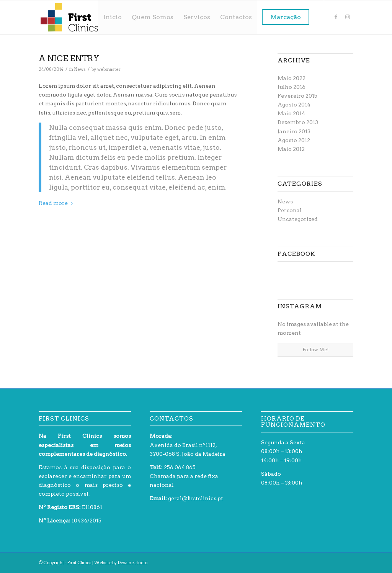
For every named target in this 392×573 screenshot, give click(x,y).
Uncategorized (298, 219)
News (80, 69)
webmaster (109, 69)
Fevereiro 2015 (297, 96)
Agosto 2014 (294, 105)
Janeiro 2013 (294, 131)
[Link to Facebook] (336, 17)
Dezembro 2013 (298, 122)
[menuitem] (113, 17)
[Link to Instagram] (348, 17)
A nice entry (69, 58)
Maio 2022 (292, 78)
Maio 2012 (291, 149)
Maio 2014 (291, 113)
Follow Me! (315, 350)
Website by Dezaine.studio (121, 563)
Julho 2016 (292, 87)
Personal (290, 210)
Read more (57, 203)
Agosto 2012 (294, 140)
